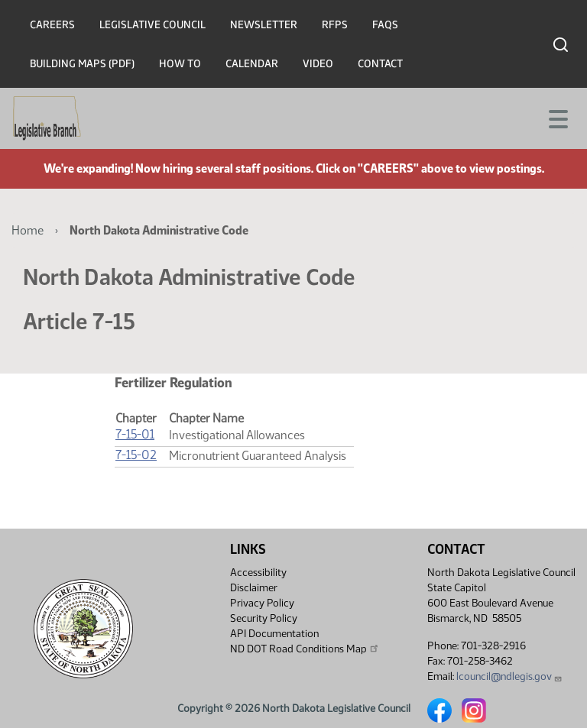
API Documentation (274, 634)
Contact (380, 64)
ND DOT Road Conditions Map (305, 649)
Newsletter (264, 25)
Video (318, 64)
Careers (52, 25)
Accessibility (258, 573)
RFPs (335, 25)
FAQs (385, 25)
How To (180, 64)
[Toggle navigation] (557, 118)
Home (28, 230)
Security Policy (264, 618)
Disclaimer (254, 588)
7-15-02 (136, 455)
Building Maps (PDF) (82, 64)
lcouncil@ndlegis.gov (509, 676)
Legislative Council (152, 25)
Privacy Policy (262, 603)
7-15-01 (135, 434)
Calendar (252, 64)
